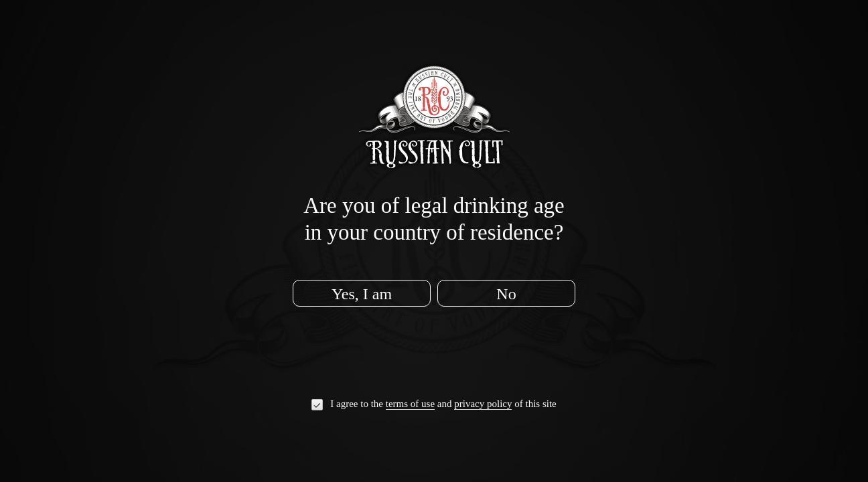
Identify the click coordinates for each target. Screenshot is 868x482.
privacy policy (483, 404)
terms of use (410, 404)
